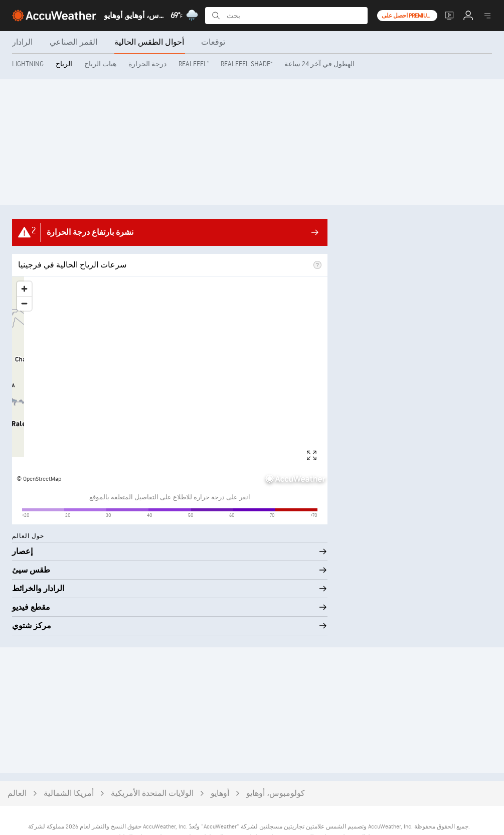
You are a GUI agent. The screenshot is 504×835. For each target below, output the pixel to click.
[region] (170, 382)
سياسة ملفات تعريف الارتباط (241, 813)
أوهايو (220, 769)
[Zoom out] (24, 303)
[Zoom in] (24, 289)
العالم (17, 769)
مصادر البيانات (132, 813)
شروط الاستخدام (361, 813)
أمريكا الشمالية (69, 769)
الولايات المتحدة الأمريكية (152, 769)
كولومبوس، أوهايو (276, 769)
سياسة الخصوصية (309, 813)
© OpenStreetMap (39, 479)
